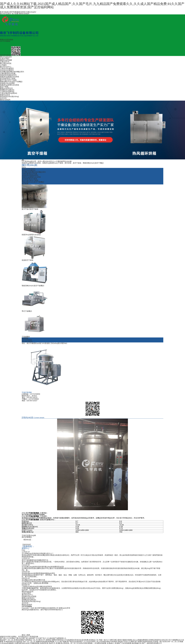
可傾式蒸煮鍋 (27, 392)
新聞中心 (25, 548)
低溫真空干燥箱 (27, 260)
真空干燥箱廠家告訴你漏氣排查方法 (35, 560)
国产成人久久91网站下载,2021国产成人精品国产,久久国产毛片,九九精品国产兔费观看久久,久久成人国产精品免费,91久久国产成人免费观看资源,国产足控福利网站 (92, 5)
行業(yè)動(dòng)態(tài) (9, 93)
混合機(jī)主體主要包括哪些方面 (33, 580)
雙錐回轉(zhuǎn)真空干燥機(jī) (11, 82)
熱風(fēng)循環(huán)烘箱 (9, 77)
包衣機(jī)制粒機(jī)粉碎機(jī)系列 (12, 72)
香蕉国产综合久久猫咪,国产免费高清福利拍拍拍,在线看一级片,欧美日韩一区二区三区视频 (150, 641)
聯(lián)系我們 (24, 14)
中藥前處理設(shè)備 (8, 73)
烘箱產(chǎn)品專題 (7, 83)
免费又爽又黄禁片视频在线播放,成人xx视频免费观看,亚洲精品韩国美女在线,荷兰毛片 (141, 640)
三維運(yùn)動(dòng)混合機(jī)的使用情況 (37, 586)
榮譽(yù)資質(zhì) (6, 88)
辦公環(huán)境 (6, 63)
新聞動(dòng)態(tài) (7, 90)
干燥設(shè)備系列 (7, 68)
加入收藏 (15, 14)
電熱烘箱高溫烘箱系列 (8, 75)
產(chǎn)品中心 (6, 67)
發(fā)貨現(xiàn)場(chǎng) (9, 96)
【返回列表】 (27, 544)
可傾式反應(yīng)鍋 (29, 535)
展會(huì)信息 (5, 95)
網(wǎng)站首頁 (6, 57)
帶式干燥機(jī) (27, 311)
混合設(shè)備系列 (7, 70)
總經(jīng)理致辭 (6, 60)
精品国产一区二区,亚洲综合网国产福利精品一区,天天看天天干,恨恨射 (25, 640)
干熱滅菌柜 (26, 337)
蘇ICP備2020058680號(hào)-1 (52, 610)
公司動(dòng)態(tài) (7, 92)
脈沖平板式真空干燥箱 (8, 80)
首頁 (39, 161)
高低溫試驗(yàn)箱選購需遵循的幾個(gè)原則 (38, 573)
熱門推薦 (25, 184)
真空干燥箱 (4, 87)
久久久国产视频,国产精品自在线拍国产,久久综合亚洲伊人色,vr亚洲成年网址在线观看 (86, 641)
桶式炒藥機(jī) (27, 537)
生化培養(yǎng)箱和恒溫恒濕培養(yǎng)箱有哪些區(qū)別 (43, 567)
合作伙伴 (3, 98)
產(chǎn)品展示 (6, 14)
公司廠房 (3, 65)
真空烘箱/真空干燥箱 (8, 78)
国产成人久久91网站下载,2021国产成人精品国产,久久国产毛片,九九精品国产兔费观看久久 (33, 638)
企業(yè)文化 (5, 62)
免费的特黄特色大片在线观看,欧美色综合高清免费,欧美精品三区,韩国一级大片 (80, 640)
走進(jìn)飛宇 (5, 58)
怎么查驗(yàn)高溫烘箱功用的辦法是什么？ (38, 553)
